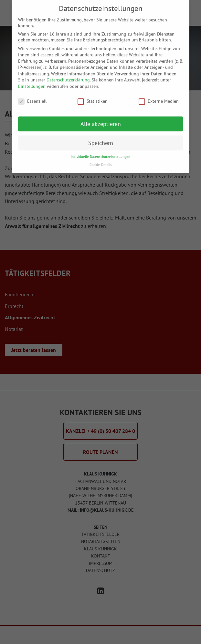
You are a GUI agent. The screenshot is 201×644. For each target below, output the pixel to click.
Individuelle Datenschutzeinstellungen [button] (100, 151)
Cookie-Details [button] (101, 159)
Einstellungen (32, 81)
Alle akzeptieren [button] (101, 118)
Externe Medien (159, 96)
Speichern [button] (101, 137)
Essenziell (32, 96)
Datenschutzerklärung (68, 75)
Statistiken (93, 96)
